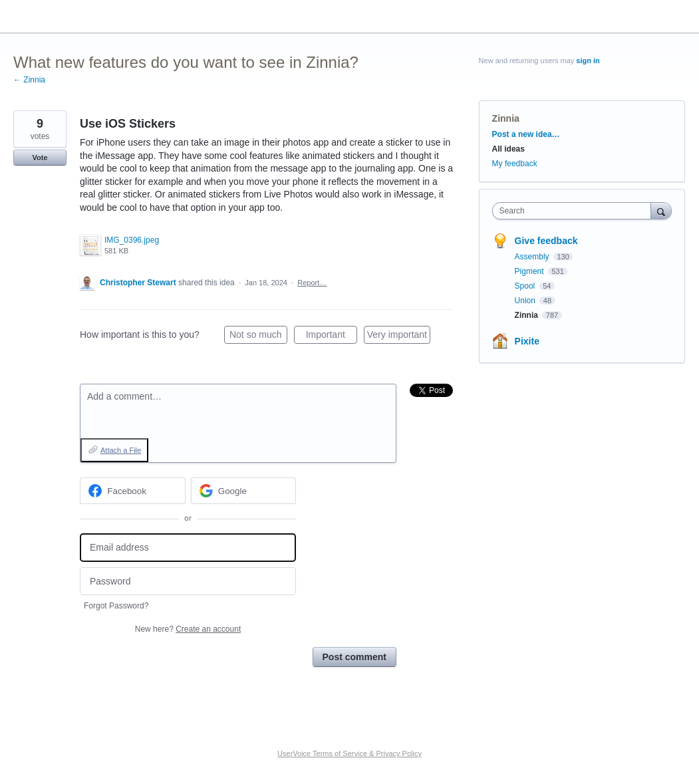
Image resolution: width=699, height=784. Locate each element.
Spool (526, 286)
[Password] (188, 582)
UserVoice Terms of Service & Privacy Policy (349, 753)
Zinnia (506, 118)
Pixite (527, 341)
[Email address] (188, 548)
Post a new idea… (526, 134)
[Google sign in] (244, 491)
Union (526, 301)
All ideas (508, 149)
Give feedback (546, 241)
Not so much (258, 336)
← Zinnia (29, 80)
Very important (399, 336)
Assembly (533, 257)
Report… (312, 283)
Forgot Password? (116, 606)
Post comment (354, 657)
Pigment (530, 271)
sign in (588, 61)
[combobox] (575, 211)
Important (332, 336)
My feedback (515, 164)
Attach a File (121, 450)
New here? (188, 629)
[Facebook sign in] (133, 491)
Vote (40, 158)
